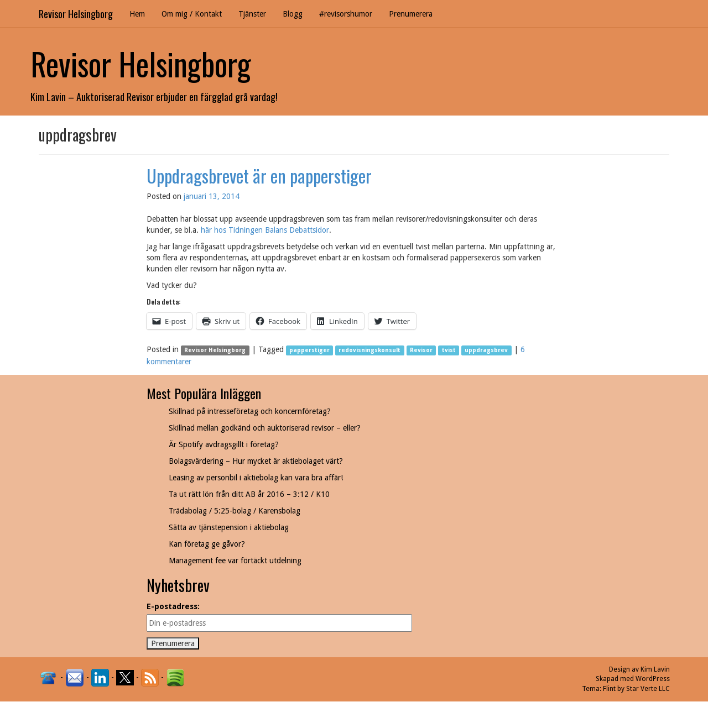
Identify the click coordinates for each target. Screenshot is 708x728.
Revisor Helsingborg (76, 14)
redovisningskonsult (369, 350)
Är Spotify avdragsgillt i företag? (224, 444)
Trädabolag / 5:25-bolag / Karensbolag (235, 511)
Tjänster (252, 14)
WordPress (653, 679)
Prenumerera (411, 14)
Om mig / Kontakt (192, 14)
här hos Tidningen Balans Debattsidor (265, 230)
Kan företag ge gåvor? (207, 544)
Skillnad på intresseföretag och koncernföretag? (250, 411)
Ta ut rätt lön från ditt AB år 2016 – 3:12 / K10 (249, 494)
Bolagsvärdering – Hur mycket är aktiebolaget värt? (256, 461)
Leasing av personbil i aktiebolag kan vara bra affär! (256, 478)
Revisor (421, 350)
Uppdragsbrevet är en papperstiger (259, 176)
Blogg (293, 14)
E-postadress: (173, 606)
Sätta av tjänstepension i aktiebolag (229, 527)
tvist (449, 350)
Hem (137, 14)
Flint (609, 689)
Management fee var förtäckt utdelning (235, 561)
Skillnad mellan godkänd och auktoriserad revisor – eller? (265, 428)
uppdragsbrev (486, 350)
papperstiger (309, 350)
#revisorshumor (346, 14)
